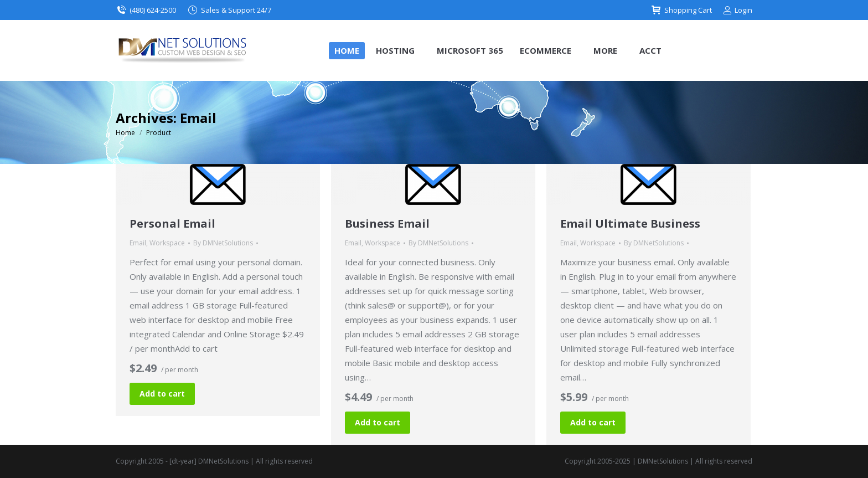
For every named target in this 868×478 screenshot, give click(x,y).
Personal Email (172, 223)
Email (138, 243)
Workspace (167, 243)
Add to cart (162, 394)
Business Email (387, 223)
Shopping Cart (681, 10)
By (223, 243)
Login (738, 10)
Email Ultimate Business (630, 223)
